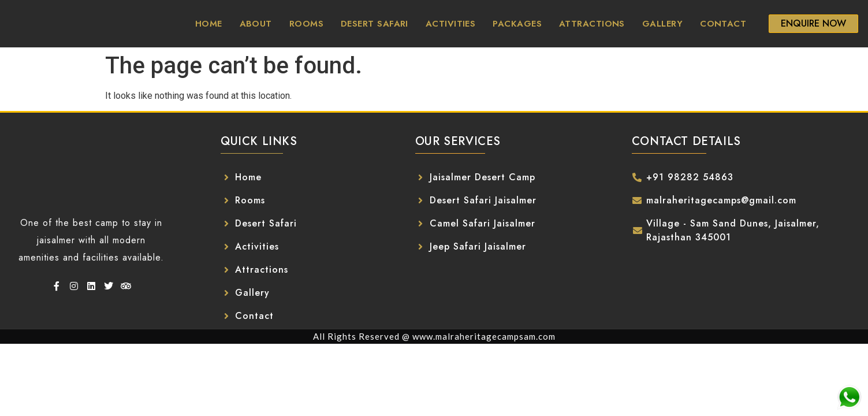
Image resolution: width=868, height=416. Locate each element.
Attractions (592, 24)
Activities (451, 24)
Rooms (306, 24)
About (256, 24)
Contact (723, 24)
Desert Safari (375, 24)
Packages (517, 24)
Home (209, 24)
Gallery (662, 24)
